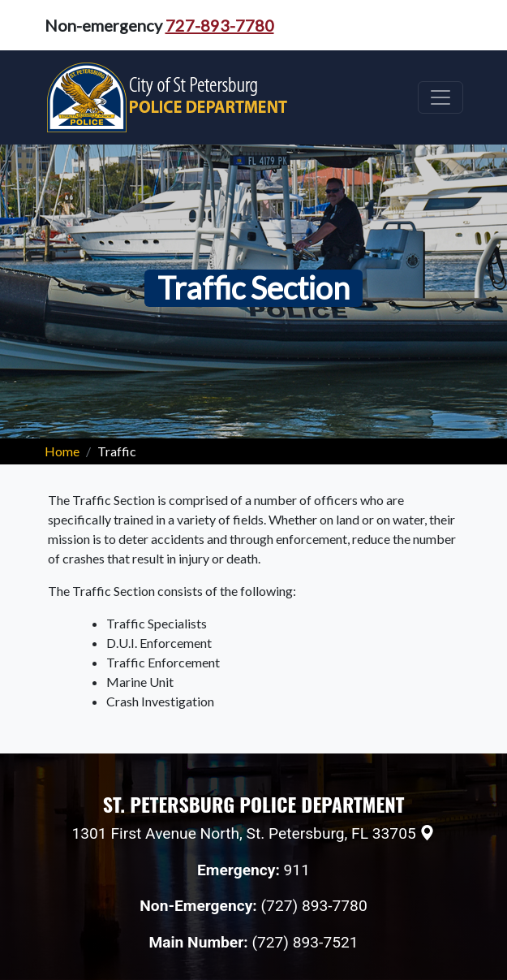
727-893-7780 (220, 25)
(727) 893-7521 (305, 942)
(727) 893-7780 (314, 906)
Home (62, 451)
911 (297, 870)
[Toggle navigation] (440, 97)
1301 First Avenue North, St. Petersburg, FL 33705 (244, 833)
